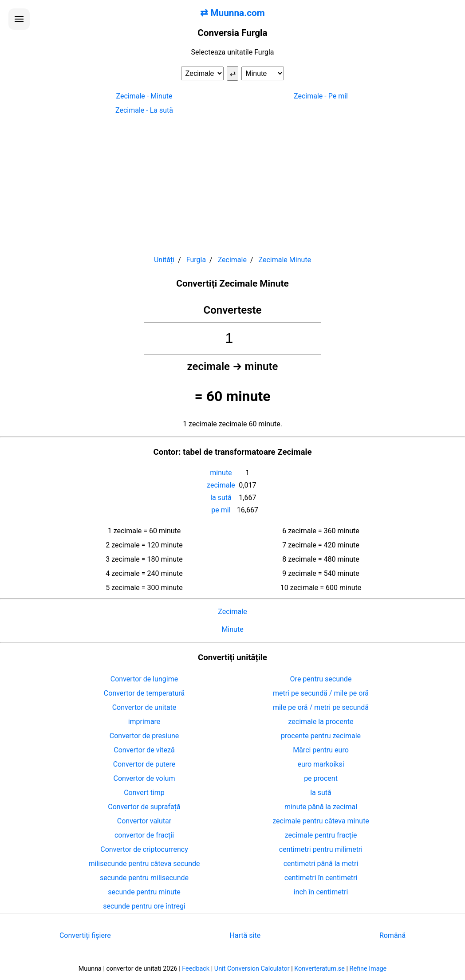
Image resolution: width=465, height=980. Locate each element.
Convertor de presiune (144, 736)
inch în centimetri (321, 892)
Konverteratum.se (319, 969)
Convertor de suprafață (144, 807)
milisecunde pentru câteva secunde (144, 864)
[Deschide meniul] (19, 19)
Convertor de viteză (144, 750)
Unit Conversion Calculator (252, 969)
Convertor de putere (144, 764)
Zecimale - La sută (144, 110)
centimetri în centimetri (321, 878)
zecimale (221, 485)
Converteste (233, 310)
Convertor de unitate (144, 707)
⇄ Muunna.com (232, 13)
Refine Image (368, 969)
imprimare (144, 722)
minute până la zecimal (321, 807)
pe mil (221, 510)
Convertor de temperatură (144, 693)
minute (221, 473)
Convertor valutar (144, 821)
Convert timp (144, 793)
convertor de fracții (144, 835)
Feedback (196, 969)
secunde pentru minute (144, 892)
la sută (221, 498)
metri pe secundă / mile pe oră (321, 693)
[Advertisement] (232, 181)
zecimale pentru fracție (321, 835)
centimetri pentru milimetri (321, 849)
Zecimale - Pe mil (321, 96)
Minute (232, 629)
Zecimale (232, 612)
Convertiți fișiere (85, 935)
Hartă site (245, 935)
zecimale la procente (321, 722)
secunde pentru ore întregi (144, 906)
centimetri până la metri (321, 864)
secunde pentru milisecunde (144, 878)
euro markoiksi (321, 764)
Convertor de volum (144, 778)
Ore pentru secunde (321, 679)
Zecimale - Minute (144, 96)
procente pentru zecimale (321, 736)
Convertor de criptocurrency (144, 849)
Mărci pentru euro (321, 750)
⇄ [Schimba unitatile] (233, 73)
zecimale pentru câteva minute (321, 821)
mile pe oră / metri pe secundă (321, 707)
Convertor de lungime (144, 679)
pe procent (321, 778)
